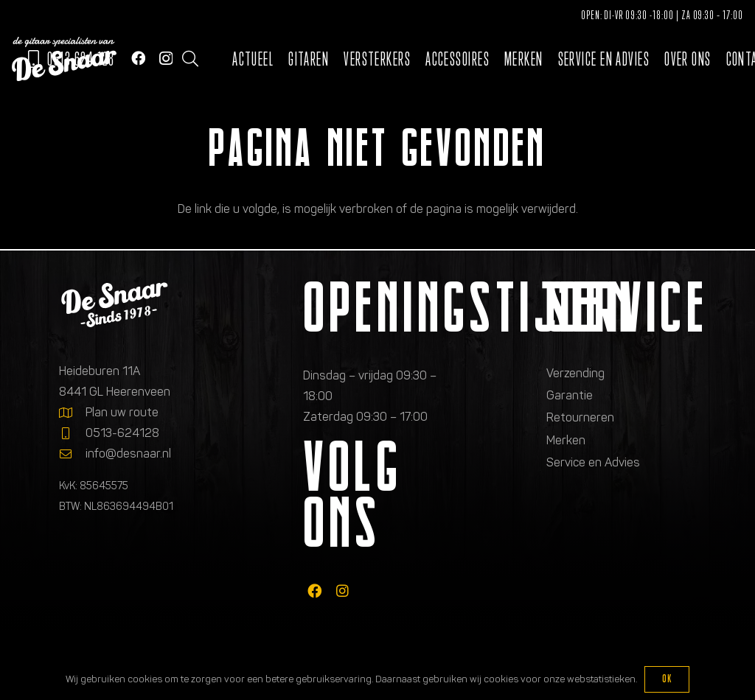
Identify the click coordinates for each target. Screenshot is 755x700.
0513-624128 (122, 433)
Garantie (570, 395)
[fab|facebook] (314, 591)
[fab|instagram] (342, 591)
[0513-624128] (72, 433)
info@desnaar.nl (128, 454)
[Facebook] (138, 58)
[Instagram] (166, 59)
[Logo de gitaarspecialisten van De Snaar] (64, 59)
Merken (566, 440)
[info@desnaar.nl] (72, 454)
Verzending (575, 373)
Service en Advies (593, 462)
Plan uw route (122, 412)
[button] (190, 59)
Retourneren (580, 417)
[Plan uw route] (72, 413)
